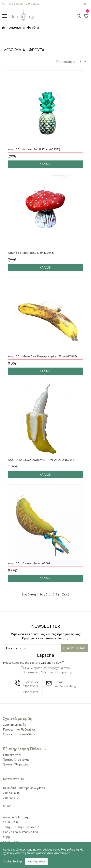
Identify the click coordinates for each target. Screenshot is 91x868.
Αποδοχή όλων (36, 861)
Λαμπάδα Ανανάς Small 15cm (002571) (34, 150)
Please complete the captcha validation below (32, 663)
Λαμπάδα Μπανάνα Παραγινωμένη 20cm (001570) (43, 356)
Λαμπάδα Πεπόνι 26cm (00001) (29, 564)
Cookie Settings (13, 861)
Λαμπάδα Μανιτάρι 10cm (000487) (32, 253)
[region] (45, 855)
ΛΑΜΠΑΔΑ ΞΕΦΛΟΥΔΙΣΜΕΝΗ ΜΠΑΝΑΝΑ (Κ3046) (42, 460)
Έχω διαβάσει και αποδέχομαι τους (47, 670)
